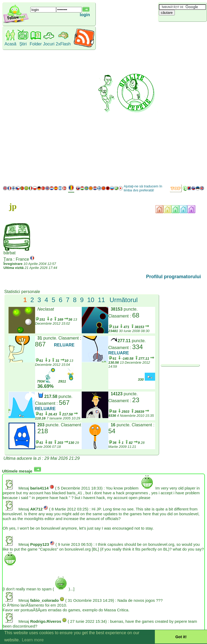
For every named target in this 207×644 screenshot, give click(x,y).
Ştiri (23, 44)
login (85, 15)
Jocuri (49, 44)
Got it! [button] (181, 637)
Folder (36, 44)
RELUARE (64, 345)
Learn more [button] (33, 640)
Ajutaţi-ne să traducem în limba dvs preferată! (143, 188)
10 (91, 300)
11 (102, 300)
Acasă (10, 44)
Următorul (124, 300)
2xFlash (63, 44)
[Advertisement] (181, 102)
